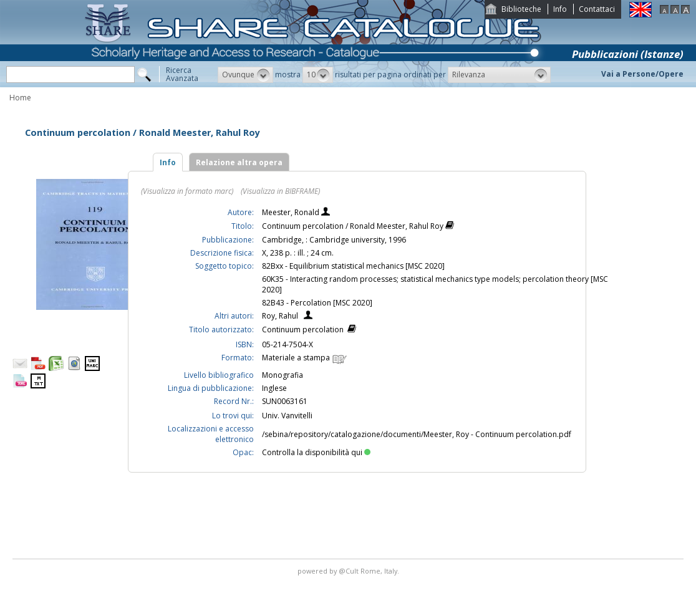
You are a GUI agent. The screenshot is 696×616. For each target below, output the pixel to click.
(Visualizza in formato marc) (187, 191)
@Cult (350, 571)
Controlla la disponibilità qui (316, 452)
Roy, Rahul (280, 316)
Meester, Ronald (292, 212)
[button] (245, 75)
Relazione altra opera (239, 162)
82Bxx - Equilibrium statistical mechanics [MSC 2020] (353, 266)
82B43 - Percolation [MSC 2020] (317, 303)
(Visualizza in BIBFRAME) (280, 191)
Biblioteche (521, 9)
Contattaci (597, 9)
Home (20, 98)
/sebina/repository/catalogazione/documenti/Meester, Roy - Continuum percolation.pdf (417, 434)
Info (560, 9)
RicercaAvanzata (182, 74)
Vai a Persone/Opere (642, 74)
